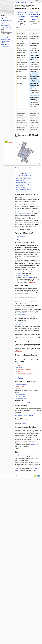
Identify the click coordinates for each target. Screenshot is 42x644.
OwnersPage (19, 352)
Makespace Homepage (21, 168)
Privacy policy (7, 476)
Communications (32, 346)
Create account (31, 1)
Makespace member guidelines (25, 373)
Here (17, 455)
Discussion (24, 2)
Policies (19, 274)
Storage (19, 366)
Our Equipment (21, 236)
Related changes (6, 40)
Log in (39, 1)
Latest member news (22, 276)
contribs (22, 20)
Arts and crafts (21, 386)
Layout (19, 377)
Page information (6, 46)
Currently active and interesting (28, 336)
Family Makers (21, 395)
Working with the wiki (7, 27)
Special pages (6, 41)
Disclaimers (27, 476)
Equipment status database (24, 369)
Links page (18, 466)
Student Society (21, 396)
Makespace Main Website (24, 272)
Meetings (24, 424)
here (35, 298)
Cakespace (20, 379)
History (39, 2)
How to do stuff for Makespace (25, 375)
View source (32, 2)
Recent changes (6, 25)
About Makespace (18, 476)
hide (26, 173)
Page (17, 2)
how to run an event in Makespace (24, 416)
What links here (6, 38)
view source (22, 16)
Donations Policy (35, 445)
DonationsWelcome (20, 441)
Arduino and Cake (22, 398)
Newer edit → (34, 25)
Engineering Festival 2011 (24, 403)
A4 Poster (20, 325)
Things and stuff (21, 240)
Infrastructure (21, 238)
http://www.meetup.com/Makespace (24, 414)
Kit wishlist (20, 368)
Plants (19, 388)
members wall (31, 283)
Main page (5, 17)
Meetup (21, 294)
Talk (24, 18)
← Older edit (22, 25)
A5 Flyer (19, 323)
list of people (29, 277)
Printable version (6, 43)
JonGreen (20, 18)
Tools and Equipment (7, 20)
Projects (4, 19)
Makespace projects (22, 385)
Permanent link (6, 44)
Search (2, 30)
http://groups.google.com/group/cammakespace (27, 302)
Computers (20, 371)
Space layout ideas (22, 364)
